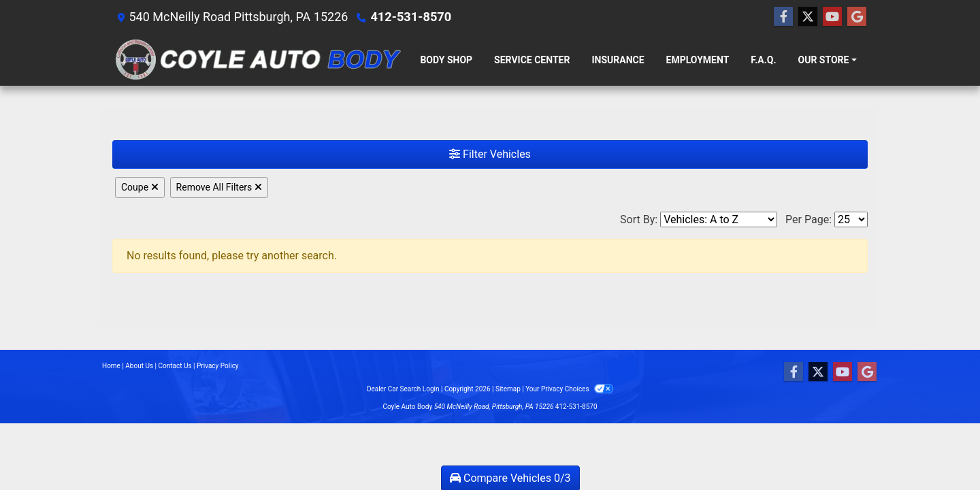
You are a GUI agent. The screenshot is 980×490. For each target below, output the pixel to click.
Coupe (140, 187)
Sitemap (508, 389)
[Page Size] (851, 219)
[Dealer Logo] (257, 60)
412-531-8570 (410, 17)
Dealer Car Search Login (403, 389)
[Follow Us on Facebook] (783, 17)
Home (111, 366)
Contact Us (175, 366)
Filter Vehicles (490, 154)
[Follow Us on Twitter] (808, 17)
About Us (139, 366)
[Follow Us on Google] (857, 17)
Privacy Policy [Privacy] (218, 366)
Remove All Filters (219, 187)
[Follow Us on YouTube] (832, 17)
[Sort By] (719, 219)
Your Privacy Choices (569, 389)
